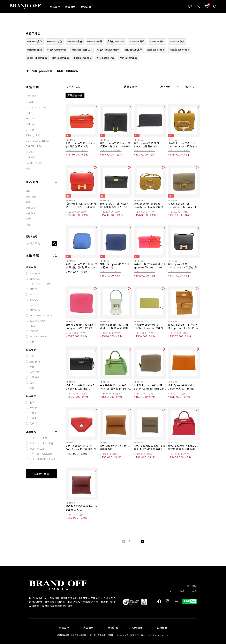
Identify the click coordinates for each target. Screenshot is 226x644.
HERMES (31, 96)
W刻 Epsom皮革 (128, 58)
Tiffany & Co (34, 135)
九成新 (33, 413)
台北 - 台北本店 (38, 438)
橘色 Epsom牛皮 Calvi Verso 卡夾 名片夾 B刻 (181, 387)
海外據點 (192, 586)
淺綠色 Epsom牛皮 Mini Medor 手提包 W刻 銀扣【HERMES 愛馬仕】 (114, 327)
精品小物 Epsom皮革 (108, 50)
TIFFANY (35, 310)
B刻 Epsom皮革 (61, 58)
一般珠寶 (31, 213)
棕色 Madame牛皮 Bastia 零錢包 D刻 (115, 448)
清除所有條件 (75, 95)
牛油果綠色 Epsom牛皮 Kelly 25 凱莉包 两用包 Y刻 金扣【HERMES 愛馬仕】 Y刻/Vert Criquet (116, 387)
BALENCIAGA (34, 146)
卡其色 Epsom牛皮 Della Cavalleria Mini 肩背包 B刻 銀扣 (184, 145)
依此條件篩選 (41, 474)
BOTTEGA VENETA (37, 141)
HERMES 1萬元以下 (82, 50)
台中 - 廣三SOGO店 (41, 454)
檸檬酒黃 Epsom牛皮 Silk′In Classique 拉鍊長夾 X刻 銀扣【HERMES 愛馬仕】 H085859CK (150, 327)
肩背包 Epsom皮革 (37, 58)
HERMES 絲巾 (157, 41)
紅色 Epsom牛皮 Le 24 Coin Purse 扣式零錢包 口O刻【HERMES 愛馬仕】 (81, 448)
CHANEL (31, 102)
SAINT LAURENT (36, 163)
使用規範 (137, 628)
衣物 (28, 219)
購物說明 (86, 7)
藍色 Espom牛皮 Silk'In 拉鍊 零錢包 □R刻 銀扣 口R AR (81, 266)
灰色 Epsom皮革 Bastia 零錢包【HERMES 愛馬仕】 (149, 448)
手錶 (28, 202)
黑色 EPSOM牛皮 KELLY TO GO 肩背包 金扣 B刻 (114, 205)
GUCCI (30, 113)
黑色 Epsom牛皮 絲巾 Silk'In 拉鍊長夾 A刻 (146, 145)
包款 (28, 191)
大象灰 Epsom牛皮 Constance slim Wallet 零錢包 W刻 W (184, 205)
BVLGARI (31, 124)
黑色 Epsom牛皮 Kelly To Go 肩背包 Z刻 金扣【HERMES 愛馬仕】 (81, 387)
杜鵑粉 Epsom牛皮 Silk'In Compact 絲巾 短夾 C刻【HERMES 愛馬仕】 (81, 327)
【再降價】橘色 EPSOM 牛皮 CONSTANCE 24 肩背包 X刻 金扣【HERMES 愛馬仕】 (82, 205)
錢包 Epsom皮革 (156, 50)
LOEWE (30, 157)
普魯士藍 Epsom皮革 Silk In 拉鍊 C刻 (115, 266)
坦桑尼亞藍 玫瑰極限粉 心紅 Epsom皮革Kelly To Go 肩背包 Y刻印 (150, 266)
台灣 (182, 591)
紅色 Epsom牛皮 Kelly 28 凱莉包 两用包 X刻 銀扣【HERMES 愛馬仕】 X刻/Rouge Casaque (183, 448)
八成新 (33, 418)
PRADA (30, 119)
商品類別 (70, 7)
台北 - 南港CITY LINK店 (42, 461)
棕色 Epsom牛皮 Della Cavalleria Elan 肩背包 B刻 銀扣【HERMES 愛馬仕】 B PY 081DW (150, 205)
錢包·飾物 (31, 197)
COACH (30, 152)
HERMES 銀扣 (35, 50)
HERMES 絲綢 (137, 41)
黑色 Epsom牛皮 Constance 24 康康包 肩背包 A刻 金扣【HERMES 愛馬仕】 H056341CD (184, 266)
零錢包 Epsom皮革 (180, 50)
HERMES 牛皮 (75, 41)
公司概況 (162, 628)
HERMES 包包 (55, 41)
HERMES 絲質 (95, 41)
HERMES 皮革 (35, 41)
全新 (32, 403)
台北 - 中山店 (37, 449)
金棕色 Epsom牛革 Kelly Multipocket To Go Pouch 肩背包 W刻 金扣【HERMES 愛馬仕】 (184, 327)
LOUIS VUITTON (36, 107)
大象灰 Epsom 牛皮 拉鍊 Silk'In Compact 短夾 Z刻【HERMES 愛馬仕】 (149, 387)
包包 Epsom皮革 (133, 50)
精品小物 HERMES (57, 50)
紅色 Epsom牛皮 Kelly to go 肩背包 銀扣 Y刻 (81, 145)
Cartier (30, 130)
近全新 (33, 408)
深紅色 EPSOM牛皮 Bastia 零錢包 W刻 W (81, 508)
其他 (28, 168)
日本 (170, 591)
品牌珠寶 (31, 208)
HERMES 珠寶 (177, 41)
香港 (194, 591)
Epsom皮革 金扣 (83, 58)
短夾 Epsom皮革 (106, 58)
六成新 (33, 424)
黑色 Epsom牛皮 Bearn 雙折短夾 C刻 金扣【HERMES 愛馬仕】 (116, 145)
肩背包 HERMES (116, 41)
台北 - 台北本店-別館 (42, 443)
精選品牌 (55, 7)
